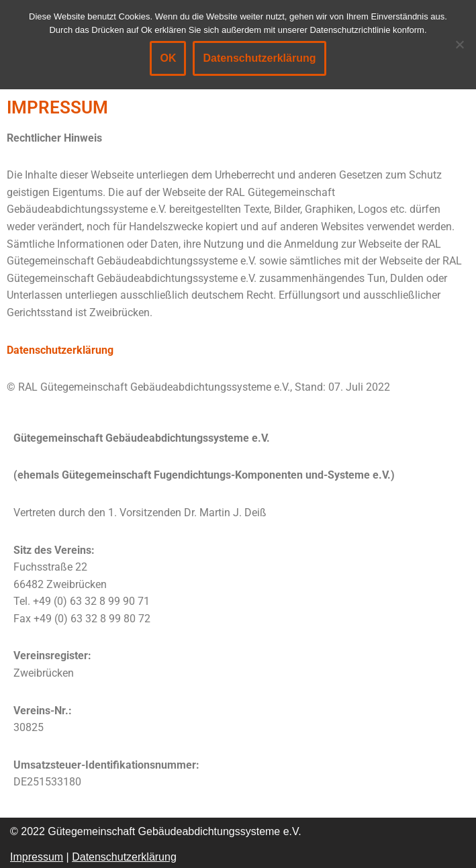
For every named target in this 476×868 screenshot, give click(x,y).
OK (168, 58)
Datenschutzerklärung (60, 350)
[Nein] (459, 44)
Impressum (37, 857)
